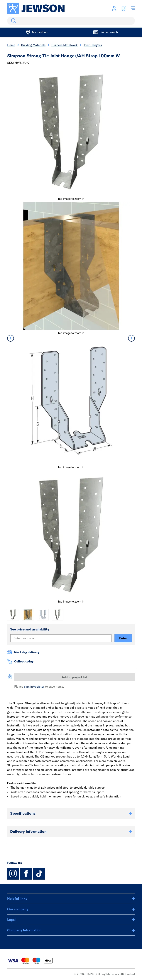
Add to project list (75, 677)
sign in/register (34, 686)
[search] (71, 21)
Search (13, 21)
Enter (123, 638)
